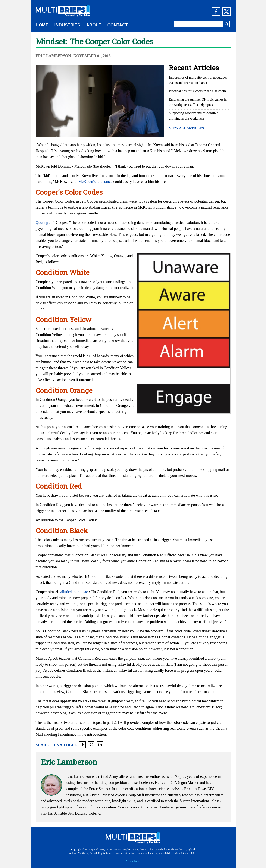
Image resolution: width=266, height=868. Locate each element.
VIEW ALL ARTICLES (186, 128)
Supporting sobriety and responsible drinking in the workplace (193, 116)
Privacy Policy (133, 861)
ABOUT (94, 25)
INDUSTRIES (67, 25)
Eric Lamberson (53, 56)
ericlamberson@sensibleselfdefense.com (186, 807)
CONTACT (118, 25)
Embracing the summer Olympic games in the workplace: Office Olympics (198, 102)
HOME (42, 25)
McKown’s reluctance (95, 182)
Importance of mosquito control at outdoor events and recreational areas (198, 80)
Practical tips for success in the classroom (197, 91)
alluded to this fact (74, 592)
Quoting (42, 223)
